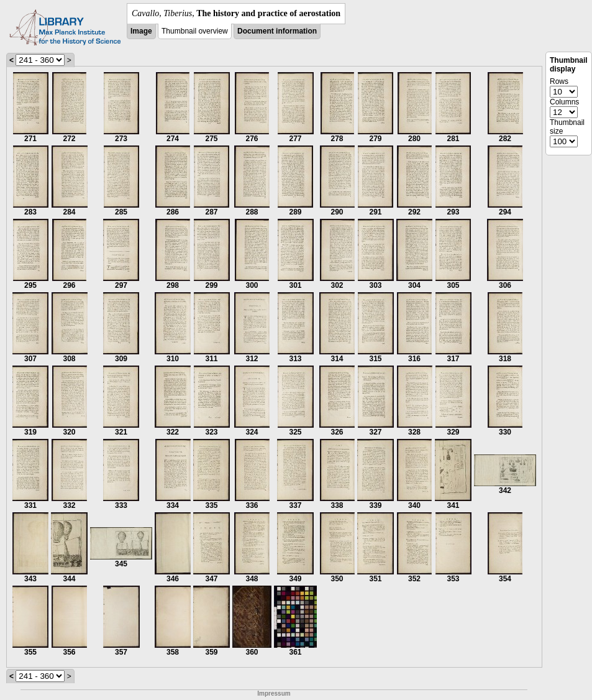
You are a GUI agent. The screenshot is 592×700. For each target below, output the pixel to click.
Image (141, 31)
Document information (277, 31)
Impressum (274, 693)
